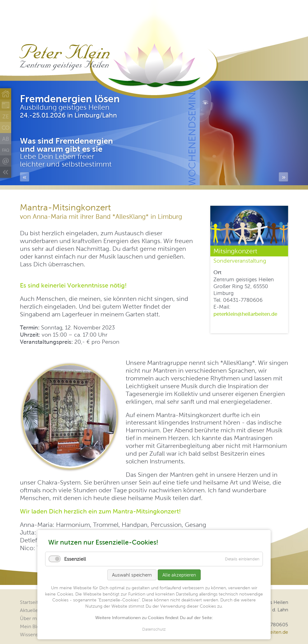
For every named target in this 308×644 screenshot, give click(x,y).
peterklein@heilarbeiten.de (245, 314)
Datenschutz (154, 629)
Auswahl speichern (132, 575)
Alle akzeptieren (179, 575)
